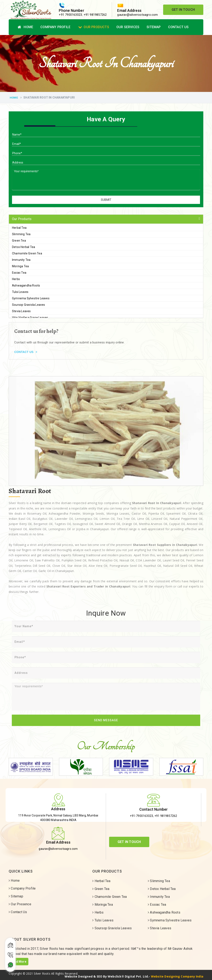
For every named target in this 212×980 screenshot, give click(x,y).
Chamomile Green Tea (27, 253)
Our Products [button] (22, 219)
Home (25, 27)
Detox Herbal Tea (23, 247)
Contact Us (178, 27)
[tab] (106, 219)
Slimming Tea (21, 234)
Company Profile (55, 27)
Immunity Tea (21, 260)
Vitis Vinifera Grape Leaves (30, 318)
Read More (19, 962)
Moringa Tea (20, 266)
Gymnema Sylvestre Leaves (31, 298)
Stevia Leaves (21, 311)
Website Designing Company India (177, 976)
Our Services (128, 27)
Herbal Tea (19, 228)
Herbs (16, 279)
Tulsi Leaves (20, 292)
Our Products (94, 27)
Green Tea (19, 241)
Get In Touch (183, 10)
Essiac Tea (19, 273)
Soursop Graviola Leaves (29, 305)
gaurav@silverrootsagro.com (137, 15)
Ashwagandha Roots (26, 285)
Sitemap (154, 27)
